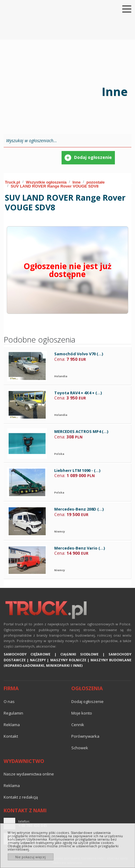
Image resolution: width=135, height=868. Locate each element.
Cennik (78, 725)
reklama (12, 725)
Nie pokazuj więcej (30, 857)
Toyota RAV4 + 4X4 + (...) (78, 393)
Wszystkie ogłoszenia (46, 182)
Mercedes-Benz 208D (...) (79, 509)
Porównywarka (85, 736)
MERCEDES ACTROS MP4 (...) (81, 431)
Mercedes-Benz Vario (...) (80, 548)
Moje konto (82, 713)
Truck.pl (12, 182)
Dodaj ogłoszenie (87, 701)
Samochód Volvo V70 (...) (79, 354)
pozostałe (95, 182)
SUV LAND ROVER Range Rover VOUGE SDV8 (55, 186)
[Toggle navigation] (123, 9)
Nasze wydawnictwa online (29, 774)
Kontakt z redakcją (21, 797)
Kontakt (11, 736)
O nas (9, 701)
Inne (77, 182)
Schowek (80, 748)
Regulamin (13, 713)
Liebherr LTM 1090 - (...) (77, 470)
